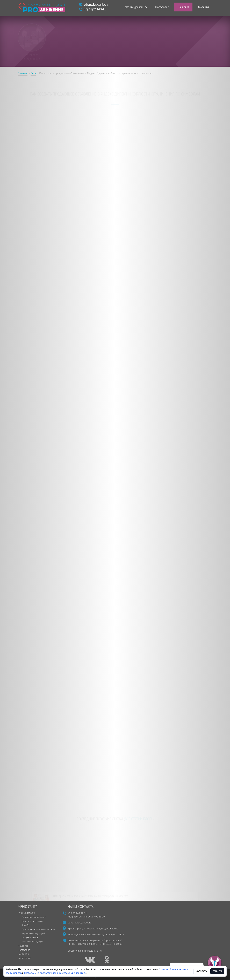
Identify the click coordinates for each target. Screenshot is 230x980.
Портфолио (162, 8)
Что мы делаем (134, 8)
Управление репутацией (34, 934)
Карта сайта (25, 958)
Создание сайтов (30, 938)
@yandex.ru (96, 5)
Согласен (217, 971)
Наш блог (183, 8)
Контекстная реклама (32, 921)
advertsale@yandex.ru (80, 923)
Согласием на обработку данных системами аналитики (55, 973)
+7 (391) (95, 10)
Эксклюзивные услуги (33, 942)
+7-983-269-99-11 (77, 913)
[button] (215, 963)
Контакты (203, 8)
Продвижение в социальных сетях (38, 929)
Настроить (201, 971)
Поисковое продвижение (34, 917)
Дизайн (26, 925)
